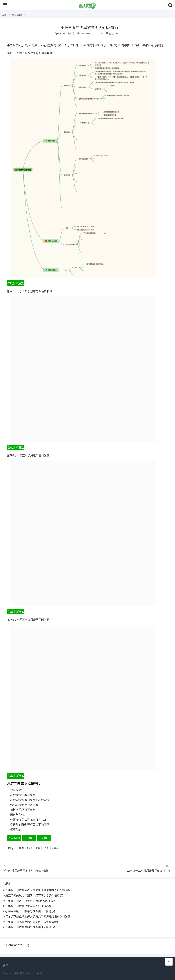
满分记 (19, 973)
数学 (38, 848)
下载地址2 (29, 838)
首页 (4, 15)
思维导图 (17, 15)
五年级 (55, 848)
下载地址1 (14, 838)
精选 (30, 848)
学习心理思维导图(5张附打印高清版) (26, 871)
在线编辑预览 (16, 283)
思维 (46, 848)
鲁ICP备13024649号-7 (33, 973)
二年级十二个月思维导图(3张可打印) (149, 871)
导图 (22, 848)
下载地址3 (44, 838)
